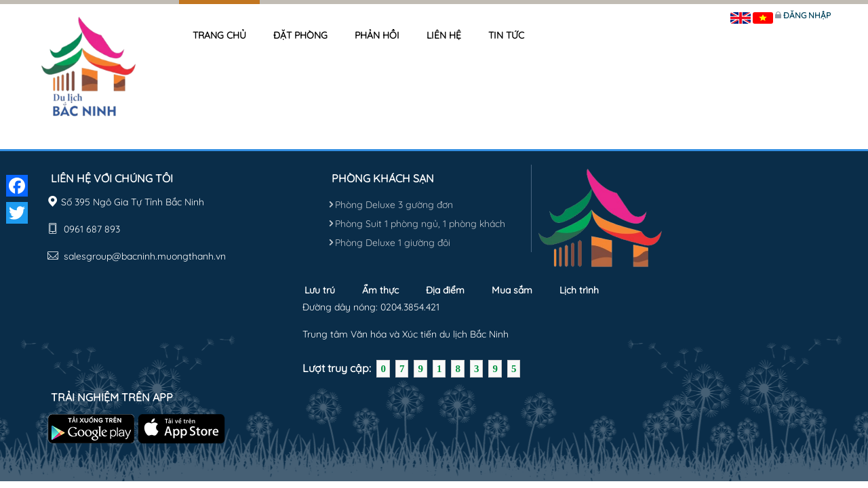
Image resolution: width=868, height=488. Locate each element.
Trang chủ (219, 35)
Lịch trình (579, 290)
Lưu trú (320, 290)
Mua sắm (512, 290)
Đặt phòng (300, 35)
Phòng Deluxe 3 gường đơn (391, 205)
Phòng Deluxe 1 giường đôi (389, 243)
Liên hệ (444, 35)
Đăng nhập (807, 15)
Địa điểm (445, 290)
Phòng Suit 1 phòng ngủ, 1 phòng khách (417, 224)
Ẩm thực (380, 290)
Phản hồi (377, 35)
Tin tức (506, 35)
